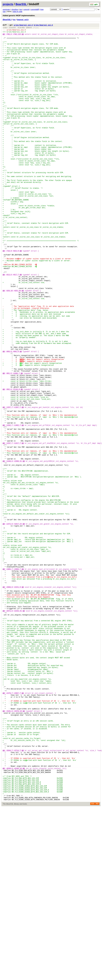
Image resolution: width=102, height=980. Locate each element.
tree (42, 9)
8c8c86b (21, 28)
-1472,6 (9, 630)
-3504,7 (9, 905)
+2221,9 (17, 706)
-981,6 (9, 448)
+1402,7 (17, 510)
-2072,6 (9, 735)
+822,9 (16, 299)
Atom (93, 968)
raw (4, 11)
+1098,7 (16, 448)
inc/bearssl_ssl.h (17, 31)
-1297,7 (9, 532)
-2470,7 (9, 835)
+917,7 (16, 328)
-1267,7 (9, 489)
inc (14, 20)
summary (6, 9)
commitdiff (35, 9)
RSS (97, 968)
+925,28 (17, 347)
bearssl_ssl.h (23, 20)
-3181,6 (9, 857)
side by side (18, 11)
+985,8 (16, 421)
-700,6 (9, 36)
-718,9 (9, 299)
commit (26, 9)
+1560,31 (18, 554)
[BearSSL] (7, 20)
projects (8, 4)
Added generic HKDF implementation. (19, 16)
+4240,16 (18, 926)
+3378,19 (18, 857)
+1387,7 (17, 489)
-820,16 (9, 347)
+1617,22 (18, 630)
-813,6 (9, 328)
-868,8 (9, 421)
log (21, 9)
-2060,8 (9, 706)
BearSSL (21, 4)
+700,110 (17, 36)
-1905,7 (9, 685)
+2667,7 (17, 835)
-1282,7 (9, 510)
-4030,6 (9, 926)
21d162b (12, 28)
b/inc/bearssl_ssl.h (43, 25)
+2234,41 (18, 735)
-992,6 (9, 467)
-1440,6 (9, 554)
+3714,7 (17, 905)
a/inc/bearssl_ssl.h (23, 25)
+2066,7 (17, 685)
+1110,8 (16, 467)
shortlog (15, 9)
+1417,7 (17, 532)
